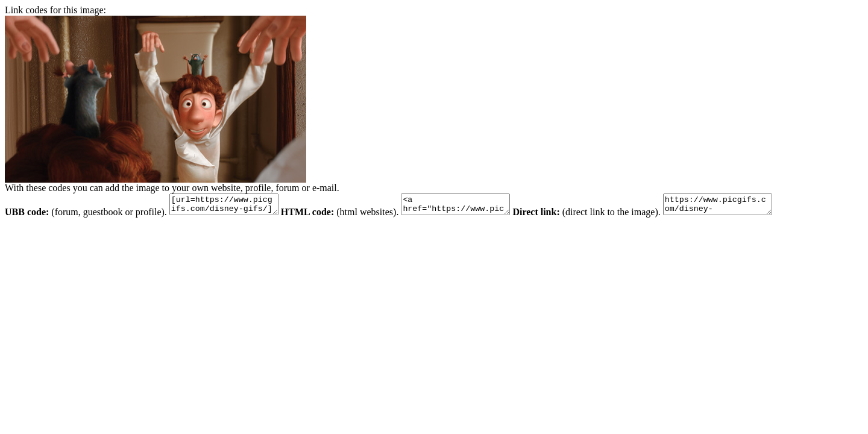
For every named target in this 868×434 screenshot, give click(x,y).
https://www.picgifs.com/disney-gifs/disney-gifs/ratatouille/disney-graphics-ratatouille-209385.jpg (748, 206)
